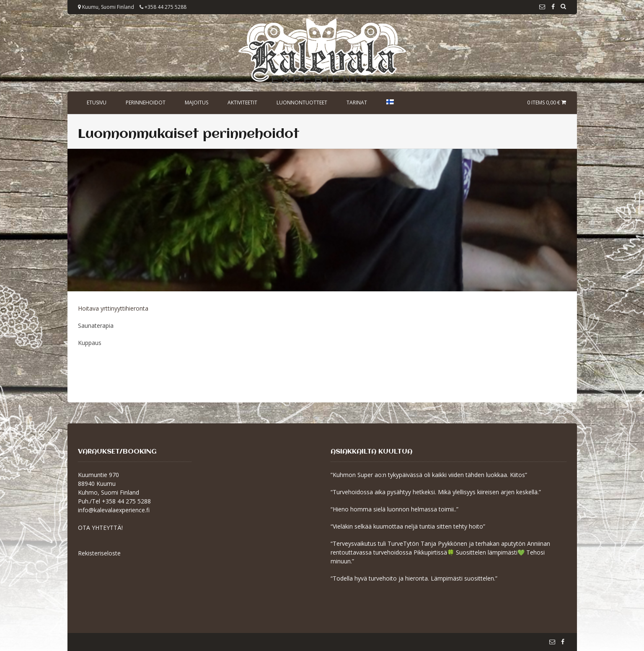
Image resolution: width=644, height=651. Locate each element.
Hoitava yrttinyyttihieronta (113, 308)
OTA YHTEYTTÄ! (100, 528)
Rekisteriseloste (99, 553)
